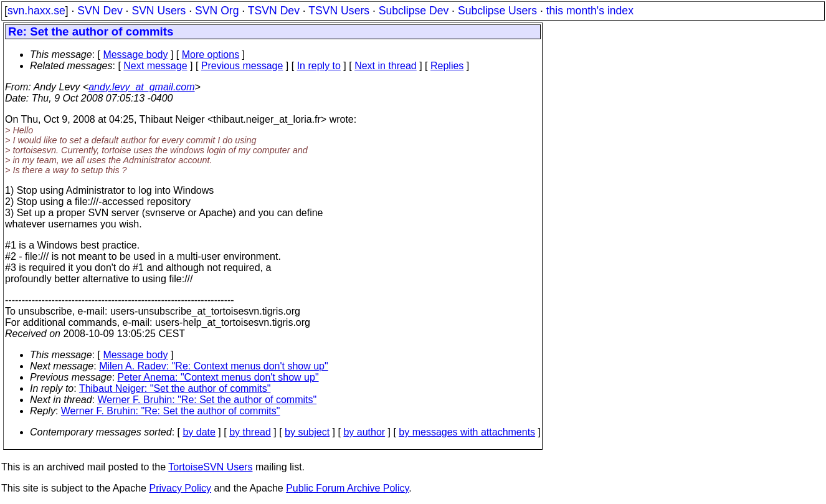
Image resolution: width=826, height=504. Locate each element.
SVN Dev (100, 11)
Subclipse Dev (414, 11)
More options (211, 55)
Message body (135, 55)
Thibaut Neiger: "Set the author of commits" (175, 388)
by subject (307, 432)
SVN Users (159, 11)
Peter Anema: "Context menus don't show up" (218, 377)
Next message (155, 66)
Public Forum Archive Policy (347, 488)
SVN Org (217, 11)
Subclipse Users (497, 11)
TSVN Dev (274, 11)
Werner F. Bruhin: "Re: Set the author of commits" (207, 400)
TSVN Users (339, 11)
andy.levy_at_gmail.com (141, 87)
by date (199, 432)
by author (364, 432)
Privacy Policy (180, 488)
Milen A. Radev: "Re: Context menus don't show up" (214, 366)
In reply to (319, 66)
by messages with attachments (467, 432)
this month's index (590, 11)
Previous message (242, 66)
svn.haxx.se (36, 11)
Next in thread (386, 66)
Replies (447, 66)
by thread (250, 432)
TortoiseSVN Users (210, 467)
